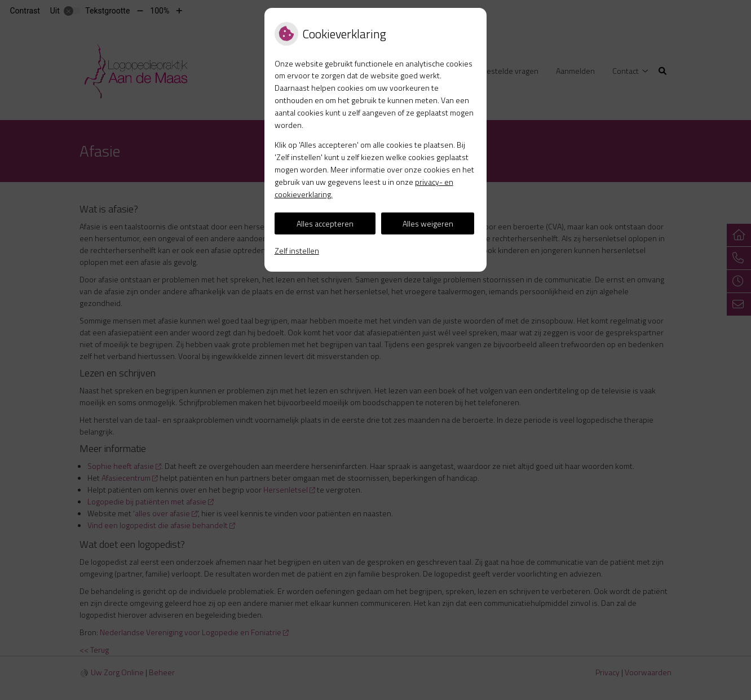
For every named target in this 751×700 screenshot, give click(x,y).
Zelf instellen (297, 251)
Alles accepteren (325, 223)
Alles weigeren (428, 223)
